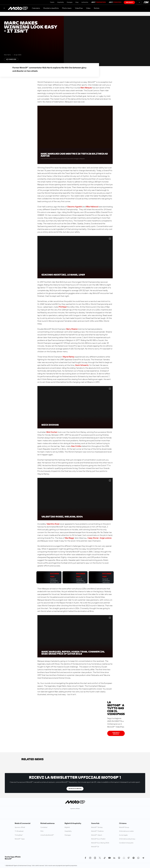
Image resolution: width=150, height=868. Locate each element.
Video (88, 8)
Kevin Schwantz (82, 365)
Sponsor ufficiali (20, 827)
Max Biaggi (69, 538)
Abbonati (129, 2)
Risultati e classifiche (51, 8)
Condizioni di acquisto (126, 843)
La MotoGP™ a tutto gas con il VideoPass (116, 708)
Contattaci (44, 827)
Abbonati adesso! (116, 733)
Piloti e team (67, 8)
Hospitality (61, 2)
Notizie (97, 8)
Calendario (36, 8)
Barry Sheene (72, 329)
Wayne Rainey (68, 357)
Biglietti (67, 827)
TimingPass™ (19, 835)
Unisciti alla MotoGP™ (47, 835)
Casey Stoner (93, 538)
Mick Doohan (52, 432)
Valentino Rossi (53, 524)
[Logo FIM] (146, 2)
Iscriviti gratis (75, 789)
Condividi (11, 59)
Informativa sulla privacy (127, 839)
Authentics (85, 2)
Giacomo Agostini (75, 207)
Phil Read (63, 307)
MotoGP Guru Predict (98, 839)
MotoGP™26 (95, 847)
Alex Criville (76, 446)
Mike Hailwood (92, 207)
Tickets (52, 2)
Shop (77, 2)
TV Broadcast (19, 831)
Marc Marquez (86, 88)
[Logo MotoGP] (18, 8)
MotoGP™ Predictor (97, 831)
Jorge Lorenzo (106, 538)
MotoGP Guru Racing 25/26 (100, 843)
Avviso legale (123, 835)
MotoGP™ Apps (20, 839)
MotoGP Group (124, 827)
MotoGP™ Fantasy (97, 827)
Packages (70, 2)
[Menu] (4, 8)
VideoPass (79, 8)
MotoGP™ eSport (97, 835)
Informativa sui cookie (126, 831)
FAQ (42, 831)
